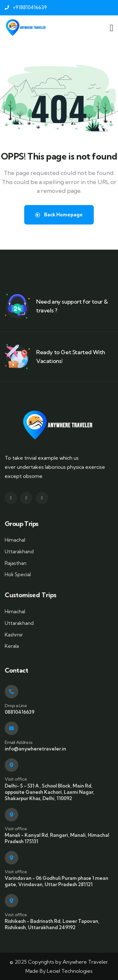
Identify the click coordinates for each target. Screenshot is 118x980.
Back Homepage (59, 215)
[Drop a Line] (11, 692)
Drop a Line (16, 706)
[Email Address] (11, 728)
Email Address (19, 742)
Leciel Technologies (70, 971)
